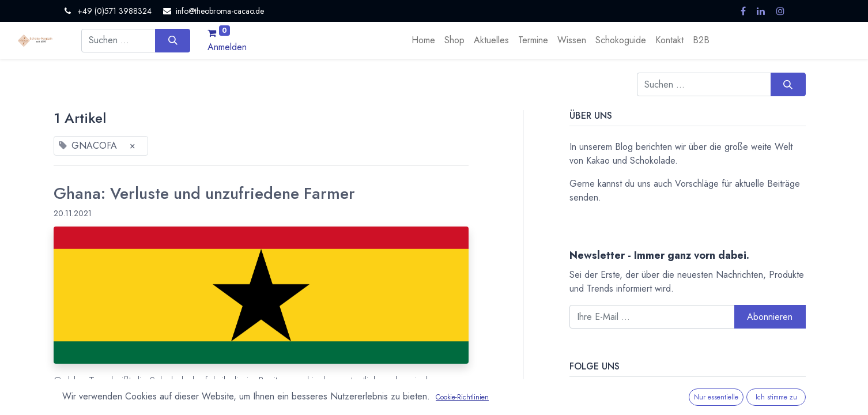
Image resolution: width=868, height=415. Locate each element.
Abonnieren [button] (770, 317)
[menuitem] (423, 40)
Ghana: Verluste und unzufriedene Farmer (204, 194)
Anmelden (227, 47)
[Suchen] (173, 40)
